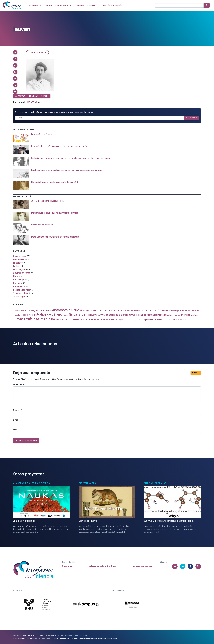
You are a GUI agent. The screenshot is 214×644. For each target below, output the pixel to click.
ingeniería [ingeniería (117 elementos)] (162, 315)
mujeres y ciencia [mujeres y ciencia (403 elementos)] (81, 319)
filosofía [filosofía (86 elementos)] (65, 315)
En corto (17, 263)
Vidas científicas (21, 293)
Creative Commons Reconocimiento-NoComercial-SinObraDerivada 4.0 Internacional (84, 638)
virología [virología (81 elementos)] (188, 320)
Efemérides (19, 259)
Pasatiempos (19, 280)
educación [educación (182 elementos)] (185, 310)
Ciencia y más (20, 256)
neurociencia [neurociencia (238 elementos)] (102, 320)
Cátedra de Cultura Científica (102, 566)
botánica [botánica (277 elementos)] (119, 310)
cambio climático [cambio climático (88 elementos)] (131, 311)
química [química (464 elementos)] (150, 319)
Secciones (67, 566)
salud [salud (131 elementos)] (159, 320)
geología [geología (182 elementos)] (102, 315)
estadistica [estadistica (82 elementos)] (19, 315)
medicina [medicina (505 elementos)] (48, 319)
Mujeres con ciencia (142, 566)
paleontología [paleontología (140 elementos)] (117, 320)
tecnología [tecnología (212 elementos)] (178, 320)
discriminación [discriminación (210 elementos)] (152, 310)
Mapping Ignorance (155, 483)
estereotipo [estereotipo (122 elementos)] (28, 315)
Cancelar (196, 373)
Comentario (19, 384)
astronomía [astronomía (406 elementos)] (62, 310)
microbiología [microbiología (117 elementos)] (61, 320)
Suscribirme (191, 118)
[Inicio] (12, 5)
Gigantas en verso (22, 273)
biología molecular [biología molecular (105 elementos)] (90, 311)
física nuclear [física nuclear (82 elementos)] (82, 315)
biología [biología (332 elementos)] (76, 310)
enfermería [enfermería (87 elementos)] (195, 311)
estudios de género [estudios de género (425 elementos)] (48, 314)
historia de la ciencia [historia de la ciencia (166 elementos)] (118, 315)
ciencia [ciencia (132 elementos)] (140, 311)
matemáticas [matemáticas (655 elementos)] (28, 319)
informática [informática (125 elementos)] (152, 315)
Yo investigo (19, 297)
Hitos (16, 276)
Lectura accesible (37, 53)
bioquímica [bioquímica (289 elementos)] (105, 310)
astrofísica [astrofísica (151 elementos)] (48, 310)
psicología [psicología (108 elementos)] (139, 320)
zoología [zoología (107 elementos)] (194, 320)
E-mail (17, 420)
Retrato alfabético (22, 290)
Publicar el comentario (26, 441)
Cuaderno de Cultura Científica (31, 483)
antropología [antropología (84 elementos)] (19, 311)
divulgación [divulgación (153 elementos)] (166, 310)
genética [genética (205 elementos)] (92, 315)
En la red (17, 266)
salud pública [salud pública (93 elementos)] (167, 320)
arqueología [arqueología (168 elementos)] (31, 310)
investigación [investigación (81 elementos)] (195, 315)
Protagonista (19, 286)
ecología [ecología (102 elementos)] (176, 311)
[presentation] (107, 138)
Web (15, 430)
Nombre (17, 410)
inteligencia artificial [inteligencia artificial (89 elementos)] (173, 315)
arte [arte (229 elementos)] (40, 310)
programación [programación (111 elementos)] (129, 320)
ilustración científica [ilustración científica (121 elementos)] (137, 315)
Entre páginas (20, 270)
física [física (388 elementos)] (73, 314)
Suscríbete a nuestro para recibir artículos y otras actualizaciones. (54, 112)
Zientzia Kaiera (87, 483)
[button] (15, 52)
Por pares (18, 283)
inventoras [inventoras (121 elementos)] (185, 315)
